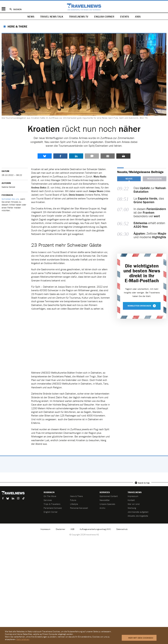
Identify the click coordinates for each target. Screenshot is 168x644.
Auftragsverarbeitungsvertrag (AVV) (95, 529)
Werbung (132, 508)
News (31, 17)
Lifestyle (74, 504)
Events (125, 17)
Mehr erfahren (23, 639)
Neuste (129, 179)
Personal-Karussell (79, 508)
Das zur (150, 190)
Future (73, 500)
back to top (144, 483)
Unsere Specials (107, 504)
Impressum (133, 496)
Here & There (17, 26)
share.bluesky (45, 156)
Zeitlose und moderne (150, 235)
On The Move (50, 496)
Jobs (138, 17)
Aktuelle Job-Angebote (138, 516)
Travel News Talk (52, 17)
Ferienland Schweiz (53, 508)
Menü (4, 9)
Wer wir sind (134, 504)
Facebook (60, 156)
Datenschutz (122, 529)
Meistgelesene (155, 179)
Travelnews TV (79, 17)
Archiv (102, 508)
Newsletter (105, 500)
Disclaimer (60, 529)
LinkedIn (76, 156)
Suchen (17, 9)
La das (149, 200)
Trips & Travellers (52, 504)
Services (48, 500)
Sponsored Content (109, 496)
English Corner (104, 17)
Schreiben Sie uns (10, 199)
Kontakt (131, 500)
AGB (72, 529)
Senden (108, 156)
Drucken (123, 156)
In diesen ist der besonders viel (150, 212)
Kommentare (92, 156)
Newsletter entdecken (142, 306)
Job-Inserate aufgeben (138, 512)
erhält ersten (149, 225)
